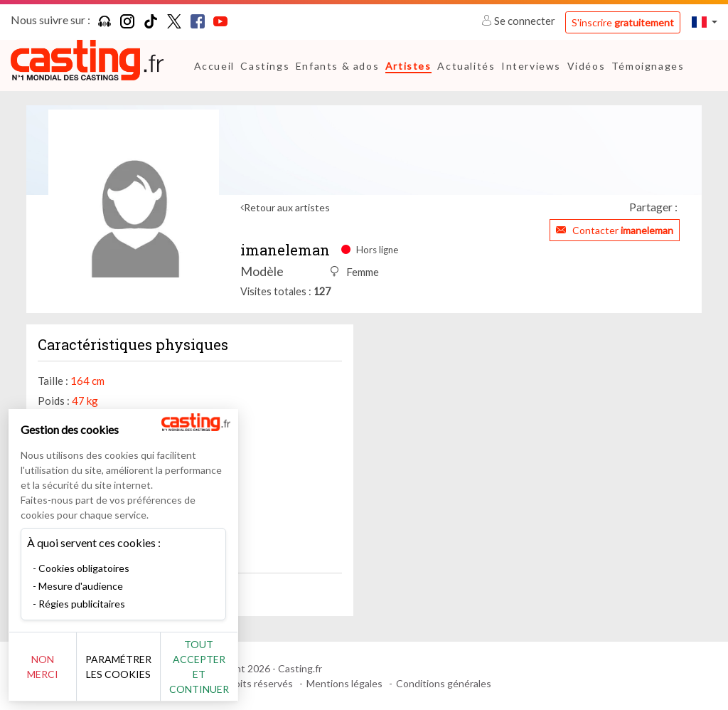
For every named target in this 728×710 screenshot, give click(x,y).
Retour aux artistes (287, 207)
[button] (705, 22)
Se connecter (519, 21)
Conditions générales (444, 683)
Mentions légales (344, 683)
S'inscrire (623, 22)
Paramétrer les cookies (158, 674)
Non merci (59, 674)
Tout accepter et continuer (257, 674)
